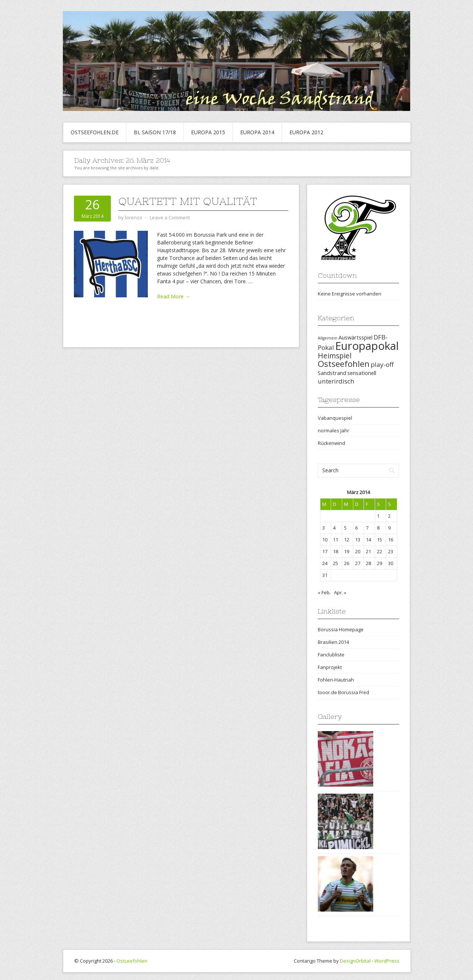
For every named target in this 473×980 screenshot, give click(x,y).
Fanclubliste (331, 655)
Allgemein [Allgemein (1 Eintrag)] (328, 338)
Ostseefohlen (132, 961)
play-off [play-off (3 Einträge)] (382, 364)
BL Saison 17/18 (155, 132)
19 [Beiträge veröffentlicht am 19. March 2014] (347, 551)
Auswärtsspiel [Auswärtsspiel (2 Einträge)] (355, 337)
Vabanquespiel (335, 418)
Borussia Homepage (341, 629)
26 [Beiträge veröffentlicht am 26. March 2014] (347, 563)
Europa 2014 (257, 132)
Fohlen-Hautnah (336, 680)
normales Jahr (334, 430)
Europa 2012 (306, 132)
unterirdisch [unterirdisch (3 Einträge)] (336, 381)
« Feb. (324, 592)
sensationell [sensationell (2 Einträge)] (362, 373)
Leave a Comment (170, 217)
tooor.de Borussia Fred (343, 692)
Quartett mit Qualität (188, 201)
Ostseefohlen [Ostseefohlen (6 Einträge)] (344, 364)
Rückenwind (331, 443)
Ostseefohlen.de (95, 132)
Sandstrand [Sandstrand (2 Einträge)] (332, 373)
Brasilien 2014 (333, 642)
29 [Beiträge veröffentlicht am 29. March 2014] (380, 563)
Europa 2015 (208, 132)
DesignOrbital (355, 961)
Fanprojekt (330, 667)
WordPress (387, 961)
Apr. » (340, 592)
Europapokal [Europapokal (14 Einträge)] (367, 346)
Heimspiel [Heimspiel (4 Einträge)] (335, 356)
